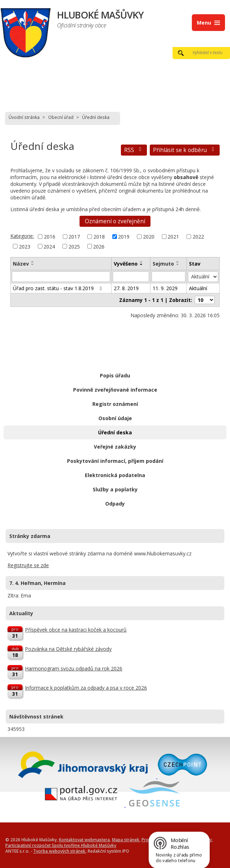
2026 (99, 246)
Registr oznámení (115, 404)
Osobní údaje (115, 418)
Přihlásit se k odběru (185, 150)
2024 (49, 246)
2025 (74, 246)
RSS (134, 150)
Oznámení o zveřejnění (115, 221)
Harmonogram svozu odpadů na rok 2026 (74, 668)
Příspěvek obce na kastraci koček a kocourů (76, 630)
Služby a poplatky (115, 489)
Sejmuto (163, 264)
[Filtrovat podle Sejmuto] (168, 277)
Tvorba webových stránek (59, 851)
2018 (99, 237)
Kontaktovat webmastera (84, 840)
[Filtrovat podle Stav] (203, 277)
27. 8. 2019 (126, 288)
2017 (74, 237)
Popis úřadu (115, 375)
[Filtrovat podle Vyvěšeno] (131, 277)
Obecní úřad (61, 117)
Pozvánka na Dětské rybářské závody (68, 649)
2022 (198, 237)
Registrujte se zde (28, 565)
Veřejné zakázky (115, 447)
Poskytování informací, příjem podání (115, 461)
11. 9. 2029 (165, 288)
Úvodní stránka (24, 117)
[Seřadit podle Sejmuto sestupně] (178, 265)
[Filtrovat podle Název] (61, 277)
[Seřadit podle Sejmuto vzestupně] (178, 262)
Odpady (115, 504)
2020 (149, 237)
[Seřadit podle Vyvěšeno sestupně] (142, 265)
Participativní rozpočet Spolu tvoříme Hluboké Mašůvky (61, 845)
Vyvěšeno (126, 264)
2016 (50, 237)
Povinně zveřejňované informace (115, 390)
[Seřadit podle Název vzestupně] (33, 262)
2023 (25, 246)
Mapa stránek (126, 840)
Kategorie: (22, 236)
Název (21, 264)
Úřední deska (115, 432)
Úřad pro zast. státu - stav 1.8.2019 (58, 288)
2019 (124, 237)
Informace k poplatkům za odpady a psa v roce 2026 (86, 688)
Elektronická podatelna (115, 475)
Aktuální (198, 288)
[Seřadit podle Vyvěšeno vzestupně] (142, 262)
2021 (173, 237)
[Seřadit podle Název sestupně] (33, 265)
